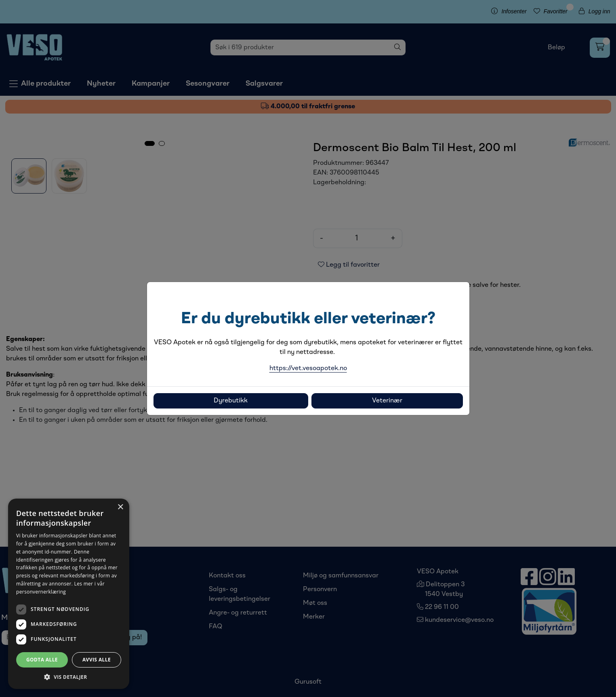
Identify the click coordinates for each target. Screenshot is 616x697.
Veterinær (387, 401)
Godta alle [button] (42, 660)
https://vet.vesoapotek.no (308, 369)
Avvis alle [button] (97, 660)
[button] (69, 677)
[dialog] (69, 594)
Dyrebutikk (231, 401)
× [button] (120, 507)
